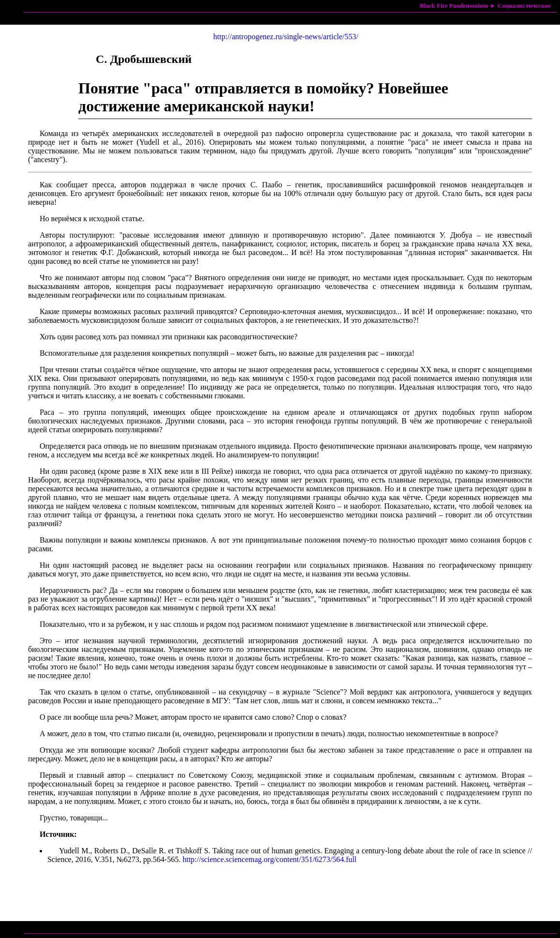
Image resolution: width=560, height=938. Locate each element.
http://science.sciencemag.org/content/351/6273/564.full (269, 859)
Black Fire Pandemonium (454, 6)
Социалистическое (524, 6)
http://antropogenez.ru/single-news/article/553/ (286, 37)
